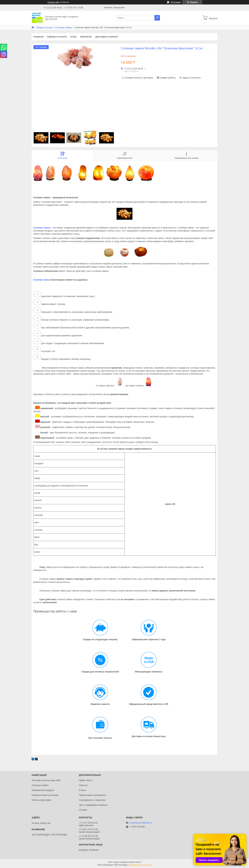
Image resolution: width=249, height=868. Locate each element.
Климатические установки (45, 795)
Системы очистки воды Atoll (46, 780)
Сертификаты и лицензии (92, 800)
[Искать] (157, 18)
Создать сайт (53, 2)
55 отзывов (176, 2)
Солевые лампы (64, 27)
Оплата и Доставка (41, 800)
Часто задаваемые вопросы (93, 805)
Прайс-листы (86, 780)
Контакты (86, 37)
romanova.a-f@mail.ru (141, 823)
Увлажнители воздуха (43, 790)
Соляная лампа (42, 228)
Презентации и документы (92, 795)
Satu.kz (138, 862)
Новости (83, 785)
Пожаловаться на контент (140, 865)
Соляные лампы (40, 785)
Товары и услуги (44, 27)
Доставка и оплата (107, 37)
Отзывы (83, 810)
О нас (74, 37)
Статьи (82, 790)
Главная (38, 37)
